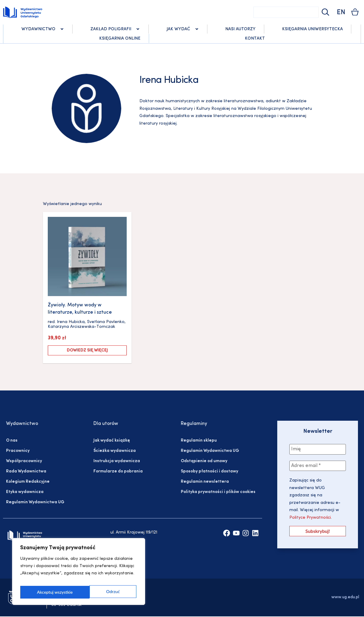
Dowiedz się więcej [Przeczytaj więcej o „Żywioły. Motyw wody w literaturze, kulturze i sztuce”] (87, 350)
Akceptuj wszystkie (103, 592)
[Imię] (318, 449)
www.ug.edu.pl (345, 598)
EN (341, 13)
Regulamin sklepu (199, 441)
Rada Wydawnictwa (26, 471)
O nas (12, 441)
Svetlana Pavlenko (106, 322)
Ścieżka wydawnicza (115, 451)
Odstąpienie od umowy (204, 461)
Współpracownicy (24, 461)
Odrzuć (43, 592)
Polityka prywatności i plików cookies (218, 492)
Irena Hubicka (71, 322)
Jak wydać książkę (112, 441)
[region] (79, 573)
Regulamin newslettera (205, 482)
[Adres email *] (318, 466)
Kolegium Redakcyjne (28, 482)
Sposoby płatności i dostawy (210, 471)
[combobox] (286, 12)
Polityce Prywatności (310, 518)
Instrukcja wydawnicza (117, 461)
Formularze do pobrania (118, 471)
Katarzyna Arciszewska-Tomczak (81, 327)
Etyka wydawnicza (25, 492)
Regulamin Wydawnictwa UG (35, 502)
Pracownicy (18, 451)
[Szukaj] (325, 12)
